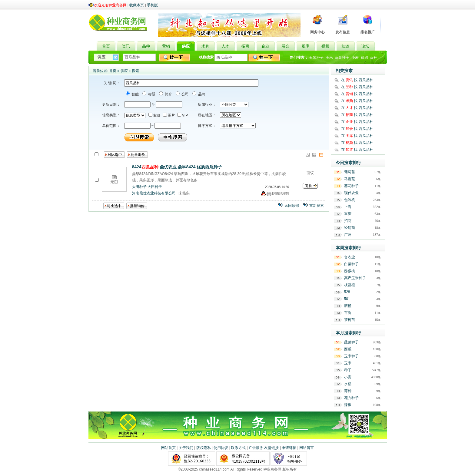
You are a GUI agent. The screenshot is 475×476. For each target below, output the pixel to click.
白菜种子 (351, 264)
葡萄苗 (350, 172)
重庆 (348, 214)
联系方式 (238, 448)
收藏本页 (137, 5)
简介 (168, 94)
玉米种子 (316, 58)
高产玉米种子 (355, 278)
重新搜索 (317, 206)
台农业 (350, 257)
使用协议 (221, 448)
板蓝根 (350, 285)
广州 (348, 235)
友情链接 (271, 448)
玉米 (329, 58)
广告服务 (256, 448)
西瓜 (348, 349)
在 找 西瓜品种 (357, 80)
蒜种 (374, 58)
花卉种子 (351, 398)
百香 (348, 313)
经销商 (350, 228)
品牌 (201, 94)
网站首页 (168, 448)
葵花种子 (351, 186)
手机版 (152, 5)
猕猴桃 (350, 271)
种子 (348, 370)
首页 (113, 71)
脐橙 (348, 306)
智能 (135, 94)
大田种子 (139, 187)
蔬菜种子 (342, 58)
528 (347, 292)
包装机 (350, 200)
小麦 (355, 58)
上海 (348, 207)
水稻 (348, 384)
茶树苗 (350, 320)
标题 (151, 94)
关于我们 (186, 448)
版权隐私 (204, 448)
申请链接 (289, 448)
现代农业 (351, 193)
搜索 (135, 71)
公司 (185, 94)
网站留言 (307, 448)
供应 (124, 71)
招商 (348, 221)
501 (347, 299)
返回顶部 (292, 206)
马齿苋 (350, 179)
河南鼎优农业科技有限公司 (154, 193)
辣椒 (364, 58)
